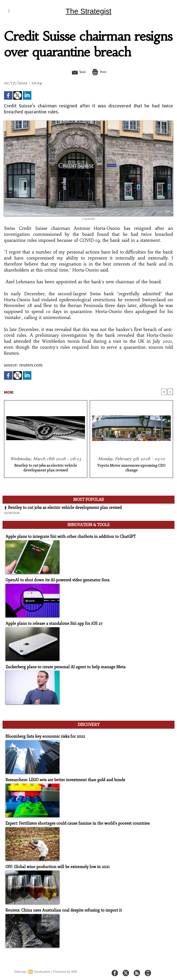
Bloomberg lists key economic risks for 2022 (42, 734)
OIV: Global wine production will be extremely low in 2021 (55, 863)
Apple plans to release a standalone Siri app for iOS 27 (51, 622)
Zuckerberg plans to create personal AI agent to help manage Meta (62, 665)
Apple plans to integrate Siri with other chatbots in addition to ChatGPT (67, 536)
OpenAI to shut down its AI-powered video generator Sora (54, 579)
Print (101, 72)
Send (76, 72)
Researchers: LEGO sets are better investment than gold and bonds (61, 777)
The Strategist (88, 11)
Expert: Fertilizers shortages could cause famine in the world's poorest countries (73, 820)
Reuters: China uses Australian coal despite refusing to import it (60, 906)
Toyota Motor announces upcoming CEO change (131, 468)
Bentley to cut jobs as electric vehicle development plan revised (46, 468)
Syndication (42, 968)
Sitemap (20, 968)
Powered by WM (65, 968)
